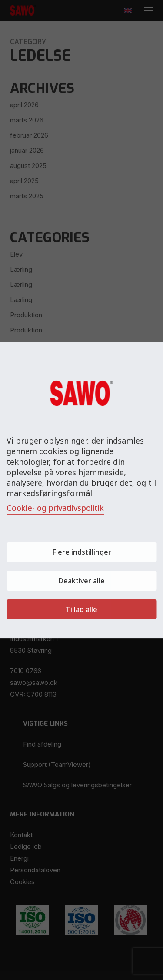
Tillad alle (81, 609)
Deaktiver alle (82, 581)
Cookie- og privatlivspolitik (55, 508)
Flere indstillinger (82, 552)
